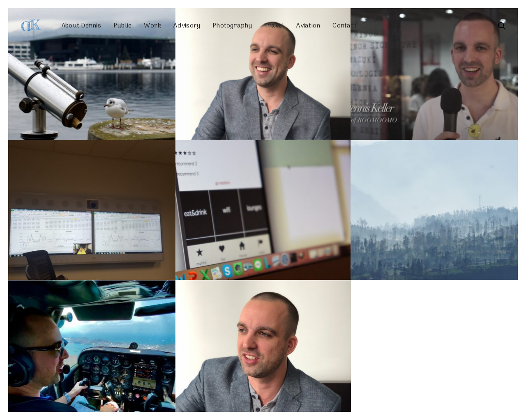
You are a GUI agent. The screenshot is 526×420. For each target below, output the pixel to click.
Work (152, 26)
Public (122, 26)
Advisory (187, 26)
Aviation (308, 26)
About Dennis (81, 26)
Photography (232, 26)
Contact (345, 26)
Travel (274, 26)
